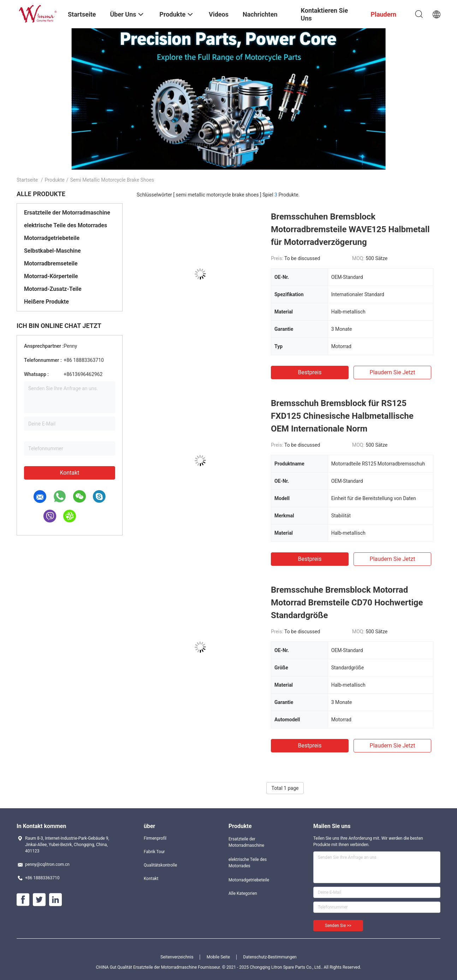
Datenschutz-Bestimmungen (270, 957)
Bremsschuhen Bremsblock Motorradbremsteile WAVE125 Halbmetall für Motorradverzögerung (350, 229)
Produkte (55, 180)
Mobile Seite (218, 957)
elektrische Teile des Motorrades (66, 225)
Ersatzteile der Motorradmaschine (67, 213)
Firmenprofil (155, 838)
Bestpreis (310, 372)
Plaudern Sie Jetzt (393, 372)
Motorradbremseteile (51, 263)
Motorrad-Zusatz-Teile (53, 289)
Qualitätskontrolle (160, 865)
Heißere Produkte (46, 302)
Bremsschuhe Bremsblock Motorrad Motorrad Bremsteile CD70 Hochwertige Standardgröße (347, 603)
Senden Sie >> (338, 926)
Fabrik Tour (154, 852)
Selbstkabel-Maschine (52, 251)
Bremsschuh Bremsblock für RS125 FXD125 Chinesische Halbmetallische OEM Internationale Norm (342, 416)
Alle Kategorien (243, 893)
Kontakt (69, 473)
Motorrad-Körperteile (51, 276)
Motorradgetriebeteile (52, 238)
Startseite (27, 180)
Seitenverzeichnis (177, 957)
